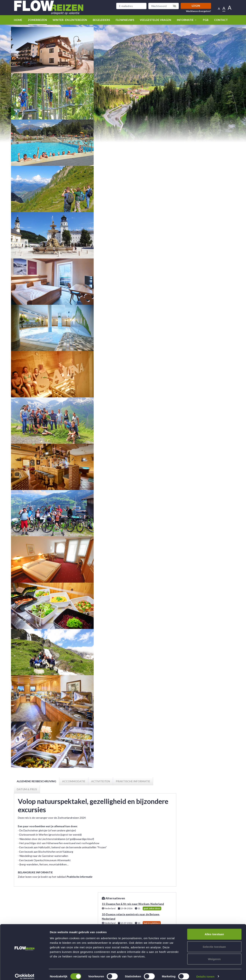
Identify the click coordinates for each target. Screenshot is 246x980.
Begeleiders (101, 20)
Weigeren (214, 955)
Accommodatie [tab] (74, 781)
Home (18, 20)
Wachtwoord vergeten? (199, 11)
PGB (206, 20)
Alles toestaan (214, 930)
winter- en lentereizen (70, 20)
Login (196, 6)
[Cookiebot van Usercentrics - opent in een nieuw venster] (25, 973)
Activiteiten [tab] (101, 781)
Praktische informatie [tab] (133, 781)
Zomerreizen (37, 20)
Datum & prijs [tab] (27, 789)
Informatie (187, 20)
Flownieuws (125, 20)
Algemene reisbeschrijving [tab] (36, 781)
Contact (221, 20)
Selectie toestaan (214, 943)
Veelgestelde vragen (155, 20)
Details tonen (205, 973)
